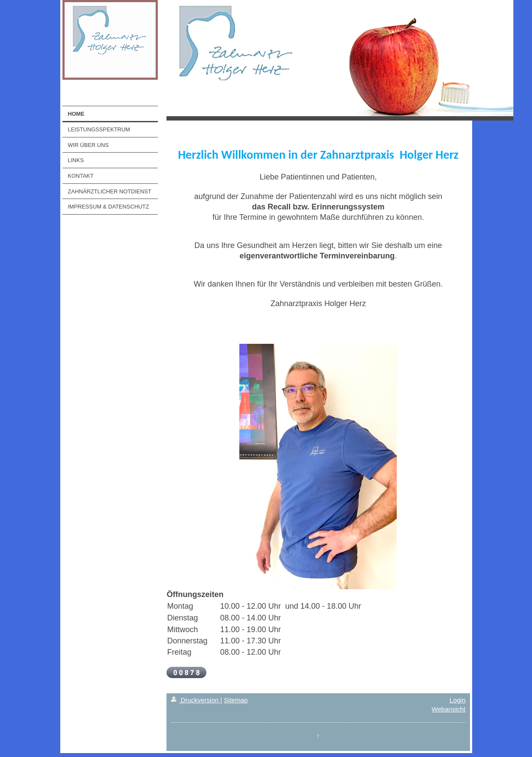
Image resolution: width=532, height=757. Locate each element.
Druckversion (196, 700)
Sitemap (236, 700)
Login (458, 700)
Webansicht (448, 709)
